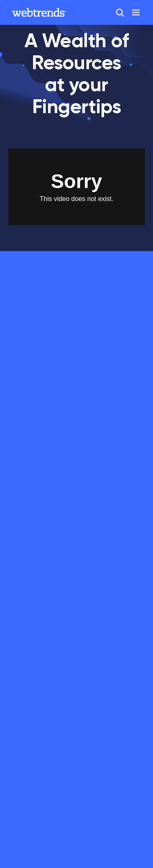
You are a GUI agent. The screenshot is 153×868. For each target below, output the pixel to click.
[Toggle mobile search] (120, 12)
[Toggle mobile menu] (136, 12)
